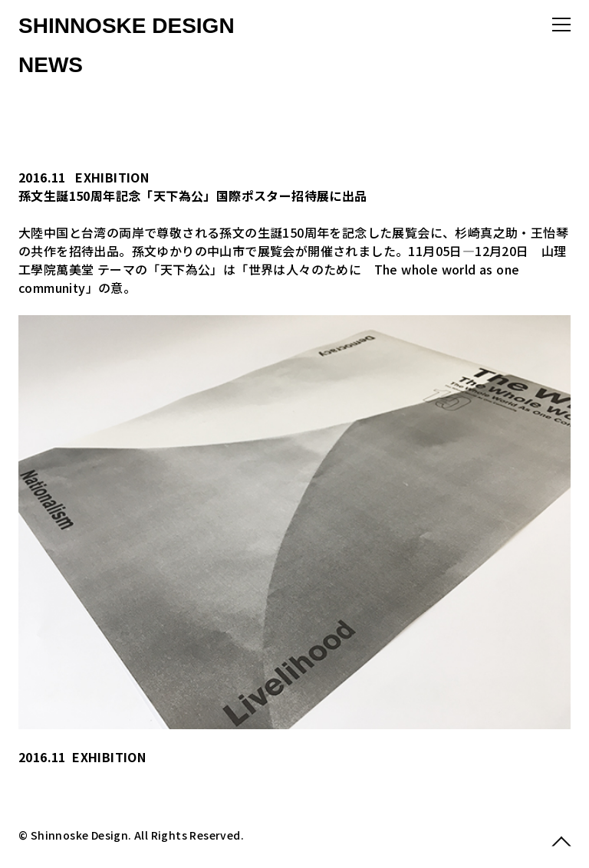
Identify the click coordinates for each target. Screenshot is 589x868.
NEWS (51, 65)
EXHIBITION (112, 177)
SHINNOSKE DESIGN (127, 26)
